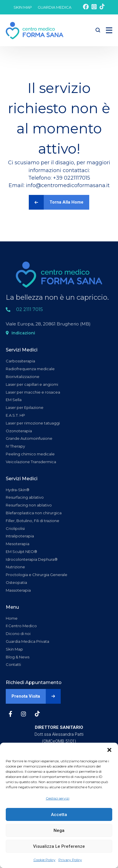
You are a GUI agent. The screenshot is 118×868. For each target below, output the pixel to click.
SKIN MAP (23, 7)
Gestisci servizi (58, 798)
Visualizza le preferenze (59, 846)
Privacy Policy (70, 860)
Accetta (59, 815)
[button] (109, 750)
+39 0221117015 (72, 178)
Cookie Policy (44, 860)
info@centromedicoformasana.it (68, 185)
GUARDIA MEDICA (55, 7)
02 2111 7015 (29, 309)
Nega (59, 830)
